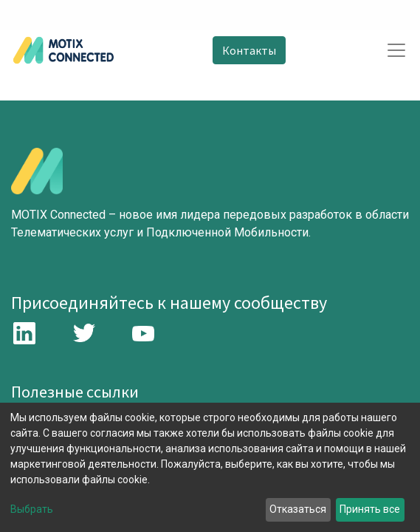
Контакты (249, 50)
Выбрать (32, 509)
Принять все (370, 509)
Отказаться (298, 509)
